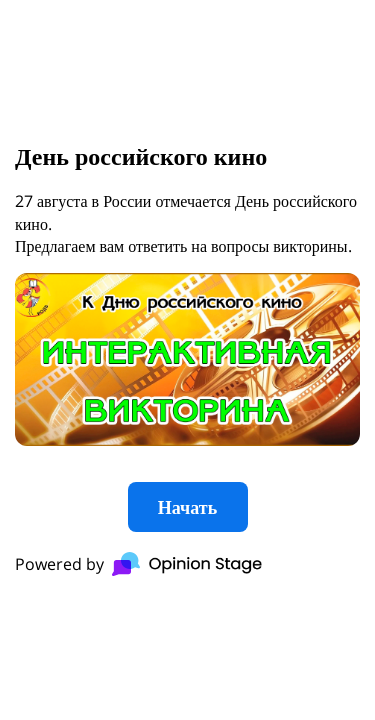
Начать (187, 507)
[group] (187, 360)
